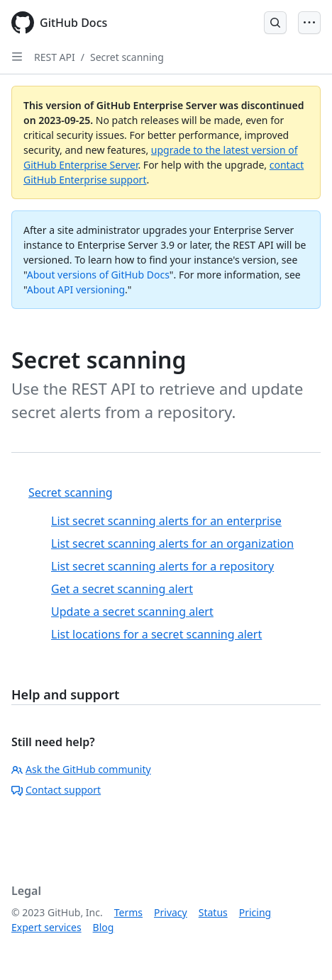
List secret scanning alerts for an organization (172, 543)
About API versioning (76, 289)
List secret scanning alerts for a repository (162, 566)
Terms (128, 912)
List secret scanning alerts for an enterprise (166, 521)
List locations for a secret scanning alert (156, 634)
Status (213, 912)
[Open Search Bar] (275, 23)
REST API (55, 57)
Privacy (171, 912)
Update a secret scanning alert (132, 612)
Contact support (56, 790)
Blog (104, 927)
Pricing (255, 912)
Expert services (46, 927)
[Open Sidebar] (17, 57)
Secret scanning (127, 57)
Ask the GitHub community (81, 769)
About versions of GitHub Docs (98, 275)
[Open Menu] (309, 23)
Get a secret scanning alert (122, 589)
